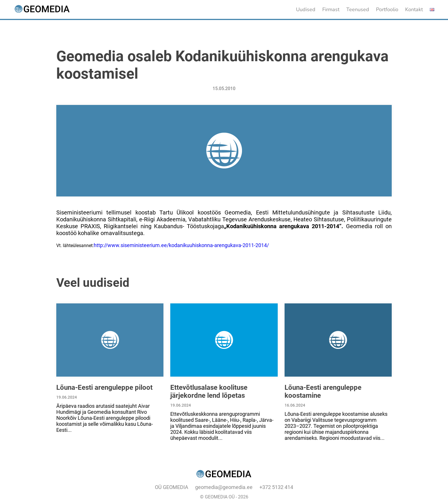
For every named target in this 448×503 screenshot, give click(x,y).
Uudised (306, 9)
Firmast (331, 9)
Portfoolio (387, 9)
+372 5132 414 (276, 487)
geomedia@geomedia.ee (224, 487)
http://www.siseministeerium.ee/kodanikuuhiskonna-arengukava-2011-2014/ (181, 245)
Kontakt (414, 9)
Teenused (358, 9)
